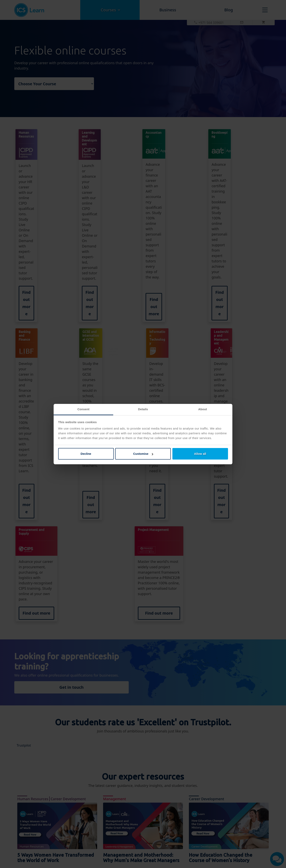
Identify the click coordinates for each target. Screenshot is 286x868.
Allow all (200, 454)
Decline (86, 454)
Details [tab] (143, 409)
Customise (143, 454)
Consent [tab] (84, 409)
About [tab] (203, 409)
